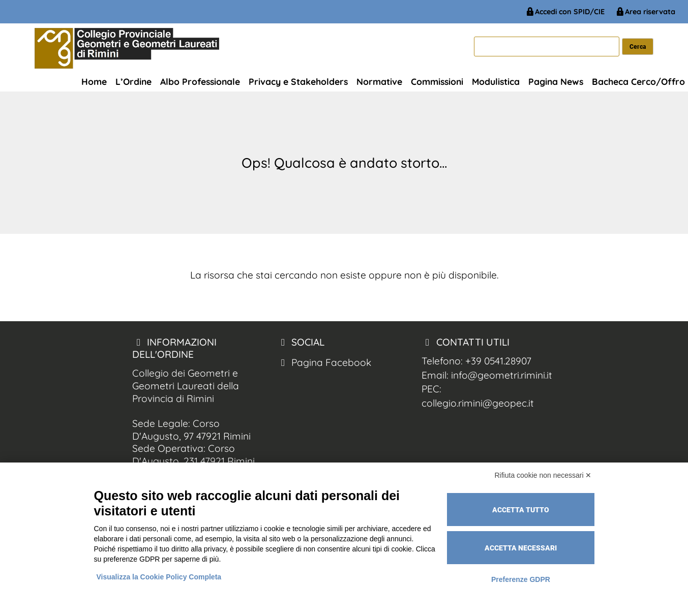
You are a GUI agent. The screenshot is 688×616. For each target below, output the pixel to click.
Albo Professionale (200, 81)
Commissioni (437, 81)
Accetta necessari (521, 548)
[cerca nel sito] (638, 47)
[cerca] (547, 47)
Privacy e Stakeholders (298, 81)
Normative (379, 81)
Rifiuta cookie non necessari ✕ (543, 475)
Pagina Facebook (324, 362)
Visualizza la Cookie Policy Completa (159, 577)
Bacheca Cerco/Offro (638, 81)
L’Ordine (133, 81)
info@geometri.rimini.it (502, 375)
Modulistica (496, 81)
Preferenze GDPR (521, 579)
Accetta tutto (521, 510)
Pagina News (556, 81)
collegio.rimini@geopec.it (478, 403)
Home (94, 81)
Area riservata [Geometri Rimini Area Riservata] (645, 12)
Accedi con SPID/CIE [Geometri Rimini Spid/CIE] (565, 12)
